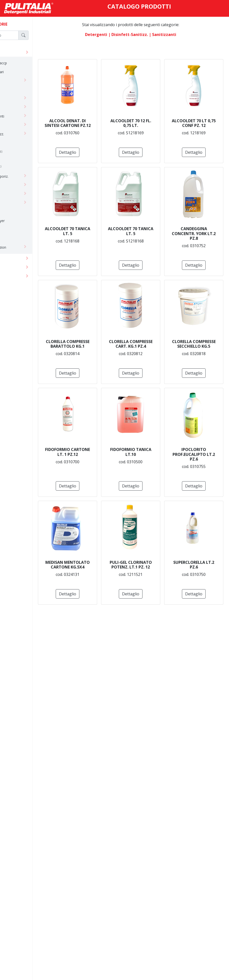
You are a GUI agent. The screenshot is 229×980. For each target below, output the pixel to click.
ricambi (20, 159)
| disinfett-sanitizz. (144, 34)
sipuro (13, 238)
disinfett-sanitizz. (21, 134)
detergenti (16, 52)
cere (12, 81)
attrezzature (18, 267)
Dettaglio (115, 152)
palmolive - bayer (22, 221)
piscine (14, 230)
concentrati (17, 90)
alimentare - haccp (23, 63)
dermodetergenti (22, 116)
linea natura (18, 212)
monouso (14, 258)
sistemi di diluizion (23, 247)
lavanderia (16, 194)
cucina (13, 98)
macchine (15, 276)
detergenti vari (20, 125)
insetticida (16, 185)
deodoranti (17, 107)
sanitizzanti (23, 166)
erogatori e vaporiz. (24, 176)
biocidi (20, 144)
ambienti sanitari (21, 72)
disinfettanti (24, 151)
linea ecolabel (19, 203)
